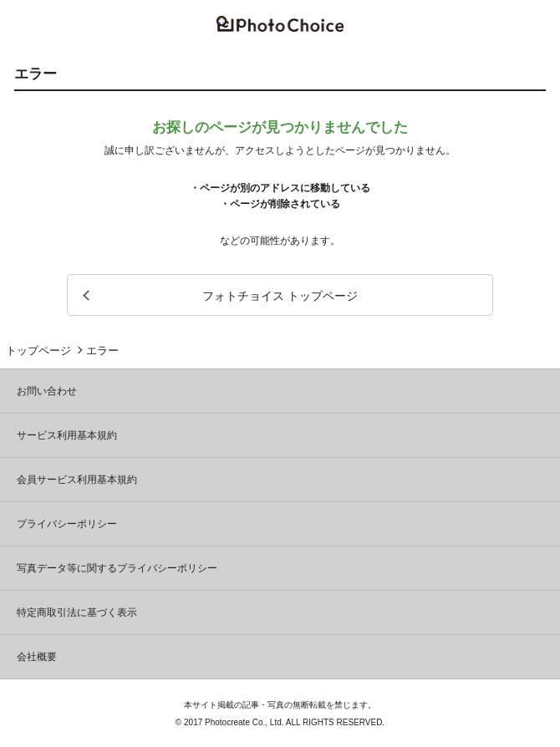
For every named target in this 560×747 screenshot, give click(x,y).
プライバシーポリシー (67, 524)
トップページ (38, 351)
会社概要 (37, 657)
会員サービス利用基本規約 (77, 480)
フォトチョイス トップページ (280, 296)
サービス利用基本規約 (67, 435)
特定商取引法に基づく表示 (77, 612)
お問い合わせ (47, 391)
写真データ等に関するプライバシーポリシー (117, 568)
